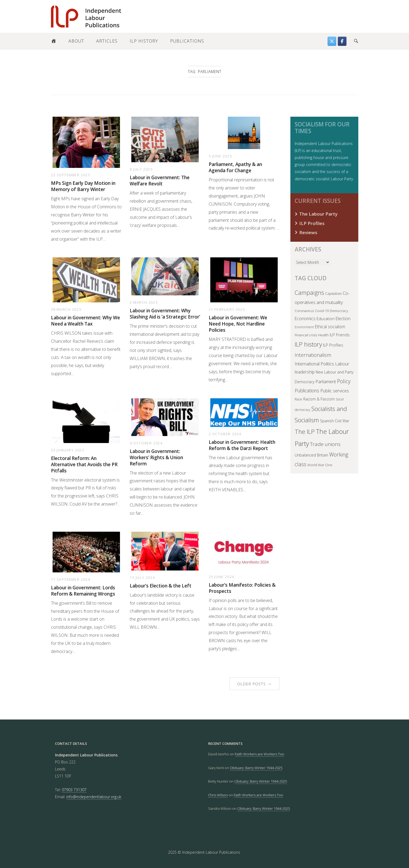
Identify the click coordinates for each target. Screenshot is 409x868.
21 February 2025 (227, 309)
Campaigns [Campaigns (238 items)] (309, 293)
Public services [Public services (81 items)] (335, 391)
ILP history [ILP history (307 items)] (308, 344)
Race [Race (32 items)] (298, 399)
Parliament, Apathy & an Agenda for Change (235, 167)
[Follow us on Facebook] (342, 41)
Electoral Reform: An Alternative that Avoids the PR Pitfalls (84, 464)
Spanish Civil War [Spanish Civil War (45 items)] (335, 421)
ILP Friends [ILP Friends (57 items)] (340, 335)
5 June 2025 (220, 156)
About (76, 41)
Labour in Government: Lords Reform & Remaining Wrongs (83, 591)
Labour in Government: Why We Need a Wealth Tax (85, 321)
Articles (107, 41)
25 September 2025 (71, 175)
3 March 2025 (144, 302)
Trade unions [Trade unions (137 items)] (325, 444)
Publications (187, 41)
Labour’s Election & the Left (161, 586)
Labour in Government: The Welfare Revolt (160, 181)
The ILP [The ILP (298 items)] (305, 432)
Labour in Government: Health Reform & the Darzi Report (242, 445)
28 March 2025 (66, 309)
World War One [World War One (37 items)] (320, 465)
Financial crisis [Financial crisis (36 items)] (306, 335)
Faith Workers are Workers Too (260, 754)
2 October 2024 (225, 434)
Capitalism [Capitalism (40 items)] (333, 293)
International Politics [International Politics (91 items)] (314, 364)
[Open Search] (356, 41)
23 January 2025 (68, 450)
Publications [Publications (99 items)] (307, 390)
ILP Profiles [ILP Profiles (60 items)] (333, 345)
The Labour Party (318, 214)
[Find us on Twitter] (332, 41)
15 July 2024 (142, 577)
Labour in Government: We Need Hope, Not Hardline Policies (238, 324)
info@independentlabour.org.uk (94, 797)
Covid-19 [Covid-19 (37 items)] (322, 311)
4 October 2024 (146, 443)
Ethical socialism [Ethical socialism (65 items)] (330, 327)
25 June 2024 (221, 577)
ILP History (144, 41)
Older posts (255, 684)
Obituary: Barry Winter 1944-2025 (256, 768)
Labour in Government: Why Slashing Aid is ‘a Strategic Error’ (165, 314)
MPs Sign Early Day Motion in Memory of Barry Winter (83, 186)
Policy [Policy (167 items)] (344, 381)
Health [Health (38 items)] (323, 335)
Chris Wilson (218, 795)
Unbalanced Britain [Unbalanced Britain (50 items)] (311, 455)
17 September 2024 (71, 579)
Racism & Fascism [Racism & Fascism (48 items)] (319, 399)
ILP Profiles (312, 223)
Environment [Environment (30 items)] (304, 327)
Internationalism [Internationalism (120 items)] (313, 355)
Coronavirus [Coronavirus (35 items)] (304, 311)
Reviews (308, 232)
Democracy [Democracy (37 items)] (339, 311)
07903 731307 (74, 790)
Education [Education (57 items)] (326, 319)
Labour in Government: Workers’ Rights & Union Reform (156, 457)
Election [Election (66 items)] (343, 319)
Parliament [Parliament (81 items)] (326, 381)
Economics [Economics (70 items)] (305, 319)
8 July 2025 (141, 169)
